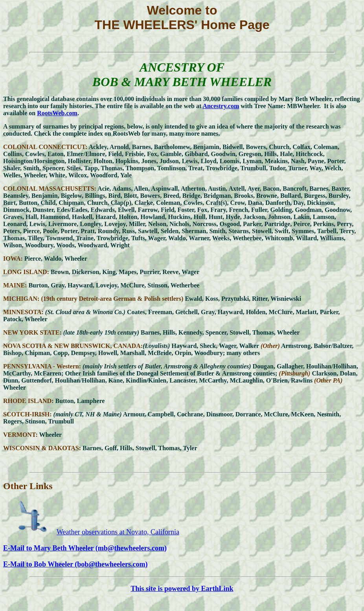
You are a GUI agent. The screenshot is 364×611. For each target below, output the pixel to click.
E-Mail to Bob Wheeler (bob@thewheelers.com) (75, 564)
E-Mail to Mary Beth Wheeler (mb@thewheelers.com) (85, 548)
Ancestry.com (221, 106)
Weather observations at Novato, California (118, 532)
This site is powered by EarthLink (182, 589)
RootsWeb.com (57, 113)
